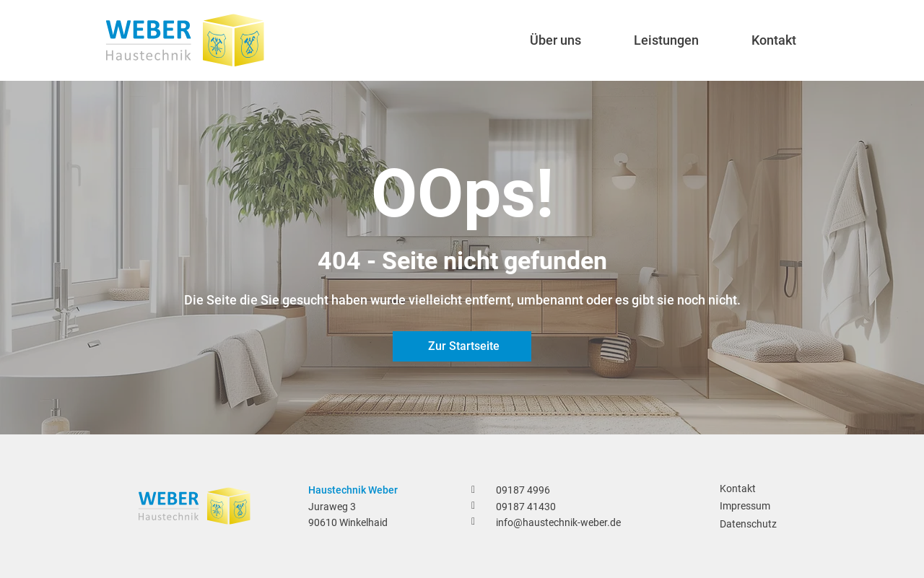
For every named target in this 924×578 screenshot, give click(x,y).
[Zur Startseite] (462, 346)
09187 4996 (523, 490)
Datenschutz (748, 524)
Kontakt (738, 489)
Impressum (745, 506)
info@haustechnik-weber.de (558, 522)
